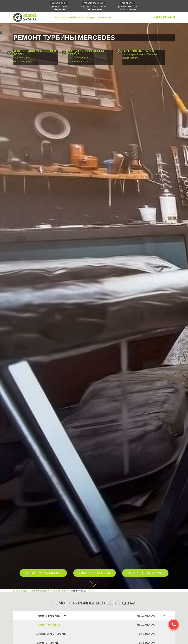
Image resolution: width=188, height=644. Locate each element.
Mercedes (43, 591)
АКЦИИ (91, 17)
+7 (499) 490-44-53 (94, 9)
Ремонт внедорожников (24, 591)
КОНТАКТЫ (104, 17)
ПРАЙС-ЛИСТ (77, 17)
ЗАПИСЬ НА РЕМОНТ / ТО (95, 573)
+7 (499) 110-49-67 (59, 9)
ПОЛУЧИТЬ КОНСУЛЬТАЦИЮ (145, 573)
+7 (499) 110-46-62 (128, 9)
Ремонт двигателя (59, 591)
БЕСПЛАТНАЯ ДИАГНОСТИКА (43, 573)
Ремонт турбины (48, 625)
